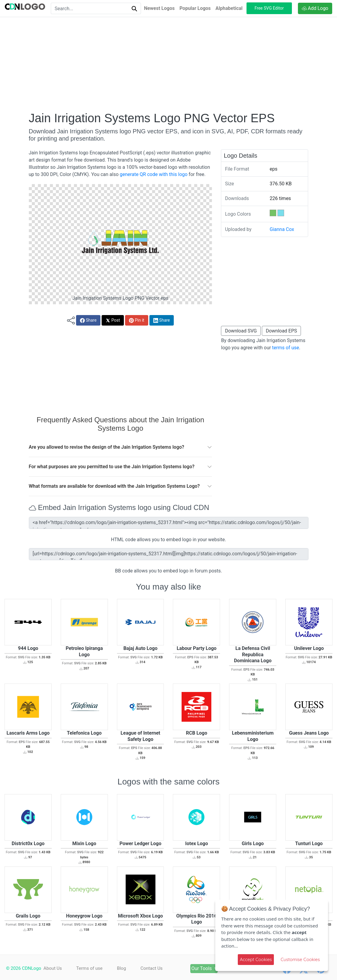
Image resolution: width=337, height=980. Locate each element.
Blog (122, 968)
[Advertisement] (169, 64)
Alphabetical (229, 8)
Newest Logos (159, 8)
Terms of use (89, 968)
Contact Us (152, 968)
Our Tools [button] (203, 968)
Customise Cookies (300, 959)
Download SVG (241, 331)
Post (113, 320)
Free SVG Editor (269, 8)
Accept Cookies (256, 959)
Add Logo (315, 8)
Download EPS (281, 331)
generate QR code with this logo (153, 174)
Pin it (137, 320)
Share (88, 320)
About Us (53, 968)
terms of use (286, 348)
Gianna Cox (282, 229)
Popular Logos (195, 8)
